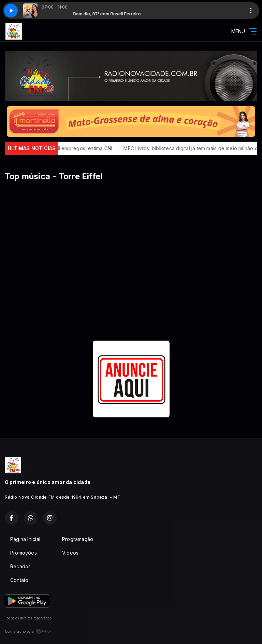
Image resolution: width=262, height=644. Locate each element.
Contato (19, 580)
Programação (78, 539)
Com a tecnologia (28, 631)
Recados (20, 566)
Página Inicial (25, 539)
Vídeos (70, 553)
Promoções (24, 553)
